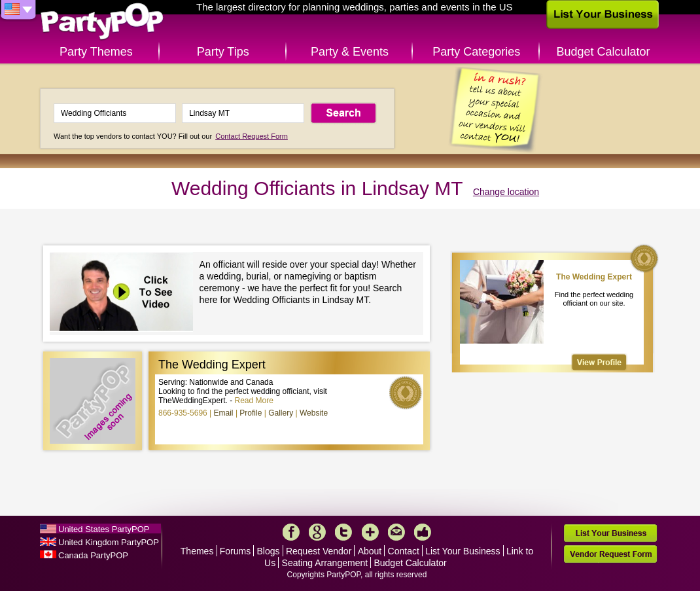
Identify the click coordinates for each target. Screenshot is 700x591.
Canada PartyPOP (93, 555)
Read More (254, 401)
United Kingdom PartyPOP (109, 542)
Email (224, 413)
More (370, 532)
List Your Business (463, 551)
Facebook (291, 532)
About (370, 551)
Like (423, 532)
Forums (235, 551)
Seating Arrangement (325, 563)
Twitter (343, 532)
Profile (251, 413)
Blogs (269, 551)
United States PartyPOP (104, 529)
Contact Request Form (252, 136)
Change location (506, 192)
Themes (197, 551)
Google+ (317, 532)
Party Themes (96, 52)
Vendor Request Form (610, 554)
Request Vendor (319, 551)
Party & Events (350, 52)
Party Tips (223, 52)
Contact (404, 551)
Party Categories (476, 52)
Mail (396, 532)
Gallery (281, 413)
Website (314, 413)
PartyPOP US (102, 22)
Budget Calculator (604, 52)
